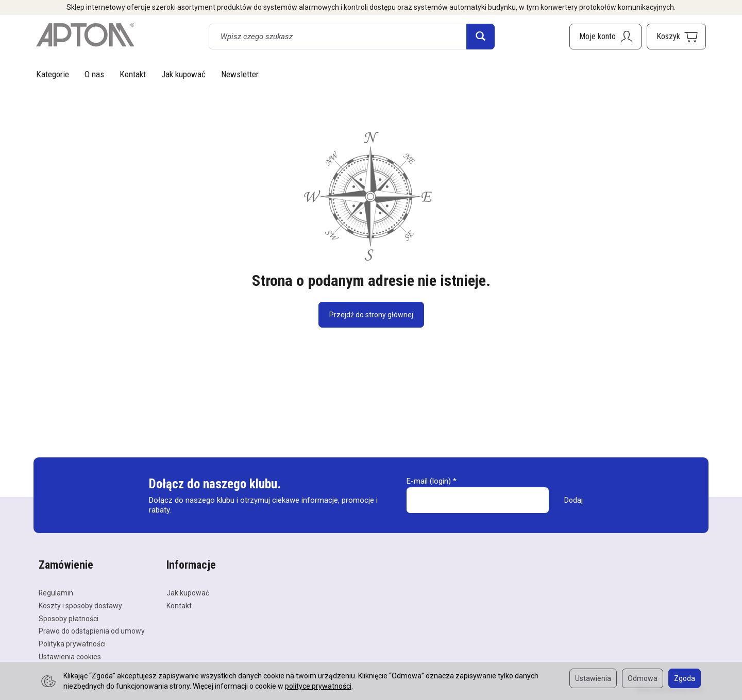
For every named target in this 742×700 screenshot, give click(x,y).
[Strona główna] (85, 35)
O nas (94, 74)
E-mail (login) (429, 481)
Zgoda (685, 678)
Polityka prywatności (72, 644)
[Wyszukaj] (480, 37)
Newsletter (240, 74)
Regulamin (56, 593)
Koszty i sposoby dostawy (80, 606)
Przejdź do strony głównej (371, 315)
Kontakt (133, 74)
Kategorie (53, 74)
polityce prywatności (318, 686)
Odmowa (643, 678)
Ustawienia (593, 678)
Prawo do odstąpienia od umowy (92, 631)
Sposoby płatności (69, 619)
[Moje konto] (605, 37)
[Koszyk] (676, 37)
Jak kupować (183, 74)
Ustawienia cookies (70, 657)
